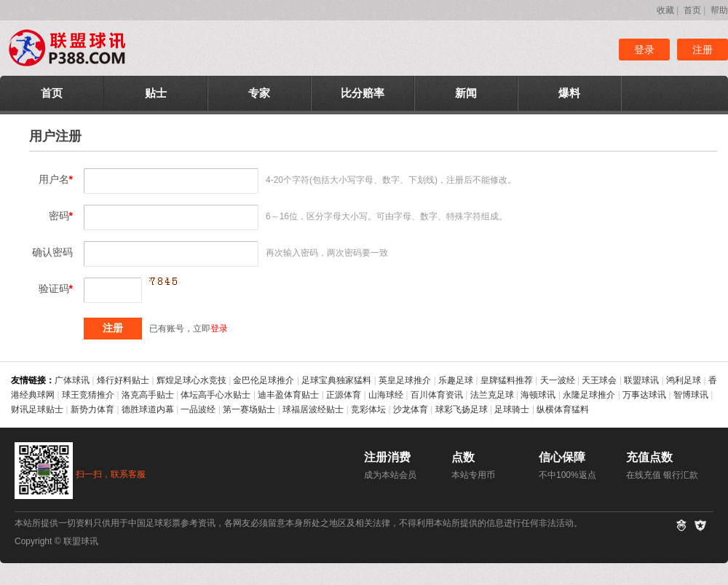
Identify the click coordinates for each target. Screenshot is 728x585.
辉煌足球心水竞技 (191, 380)
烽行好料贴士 (123, 380)
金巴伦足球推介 (264, 380)
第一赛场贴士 (249, 409)
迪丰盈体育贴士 (288, 395)
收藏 (665, 10)
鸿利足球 (684, 380)
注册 (703, 50)
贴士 (156, 93)
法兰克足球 (492, 395)
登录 (644, 50)
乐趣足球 (456, 380)
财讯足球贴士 (37, 409)
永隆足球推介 (589, 395)
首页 (692, 10)
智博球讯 (691, 395)
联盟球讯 (641, 380)
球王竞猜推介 (88, 395)
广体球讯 (72, 380)
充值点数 (649, 457)
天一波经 (558, 380)
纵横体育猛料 (563, 409)
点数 (463, 457)
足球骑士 (512, 409)
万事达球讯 (644, 395)
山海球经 (386, 395)
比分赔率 (363, 93)
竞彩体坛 (368, 409)
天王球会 (599, 380)
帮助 (719, 10)
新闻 (466, 93)
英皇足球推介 (405, 380)
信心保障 (562, 457)
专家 (259, 93)
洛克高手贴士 (148, 395)
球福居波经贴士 (313, 409)
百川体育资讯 (437, 395)
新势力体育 (92, 409)
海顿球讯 (538, 395)
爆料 (569, 93)
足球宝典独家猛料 (336, 380)
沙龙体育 (411, 409)
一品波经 (198, 409)
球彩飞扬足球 (462, 409)
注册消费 (387, 457)
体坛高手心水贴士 (215, 395)
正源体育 (344, 395)
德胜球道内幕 (148, 409)
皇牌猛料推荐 (507, 380)
